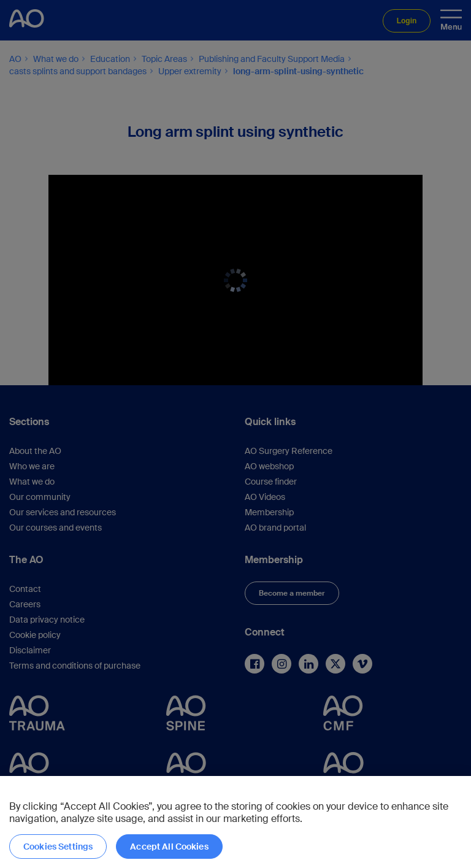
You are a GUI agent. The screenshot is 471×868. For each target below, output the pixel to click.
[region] (235, 822)
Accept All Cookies (169, 847)
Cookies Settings (58, 847)
